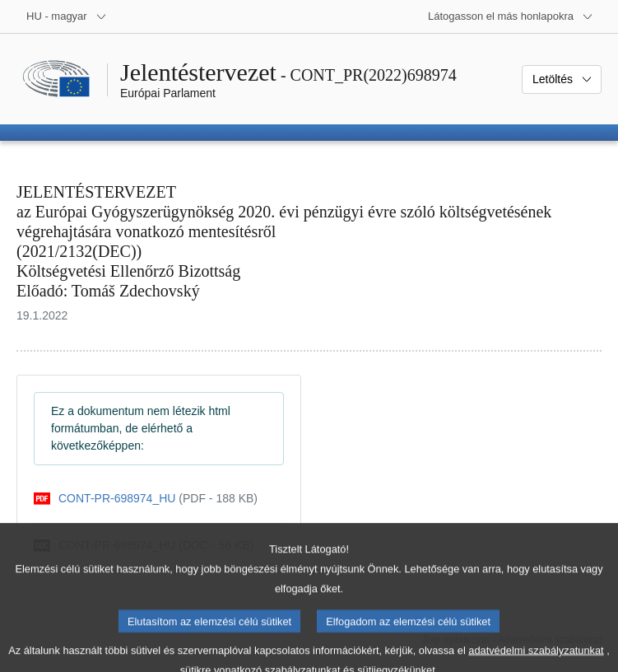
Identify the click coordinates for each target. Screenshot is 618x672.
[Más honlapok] (511, 16)
